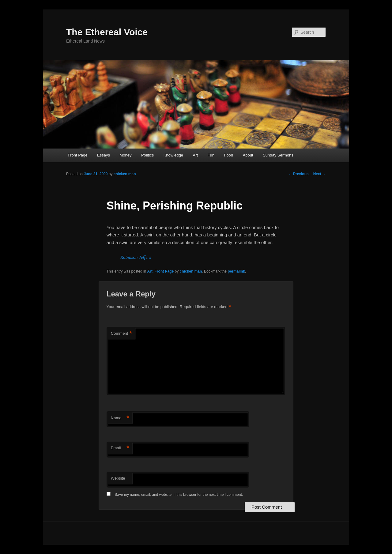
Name (120, 418)
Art (195, 155)
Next (320, 174)
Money (125, 155)
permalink (236, 271)
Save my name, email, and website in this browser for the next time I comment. (179, 495)
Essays (104, 155)
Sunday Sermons (278, 155)
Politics (147, 155)
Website (118, 478)
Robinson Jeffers (136, 257)
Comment (121, 334)
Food (229, 155)
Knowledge (173, 155)
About (248, 155)
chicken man (125, 174)
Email (120, 448)
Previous (299, 174)
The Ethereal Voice (107, 32)
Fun (211, 155)
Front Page (77, 155)
